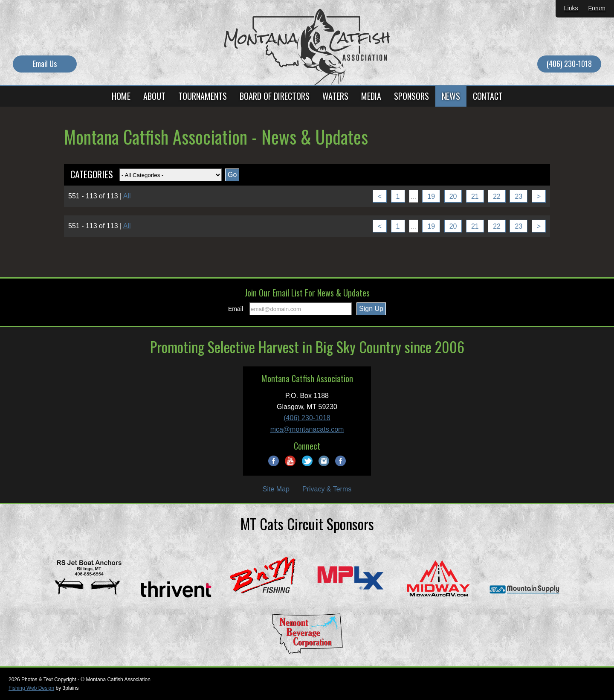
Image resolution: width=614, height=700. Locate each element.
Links (571, 8)
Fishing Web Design (31, 688)
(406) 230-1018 (569, 64)
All (127, 196)
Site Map (276, 489)
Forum (597, 8)
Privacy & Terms (327, 489)
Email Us (45, 64)
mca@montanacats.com (307, 429)
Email (236, 309)
